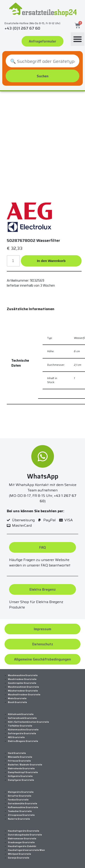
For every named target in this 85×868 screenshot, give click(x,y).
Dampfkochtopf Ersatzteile (23, 772)
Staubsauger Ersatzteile (21, 842)
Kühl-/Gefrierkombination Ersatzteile (28, 722)
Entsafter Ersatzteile (20, 796)
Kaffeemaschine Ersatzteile (23, 807)
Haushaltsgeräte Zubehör (22, 846)
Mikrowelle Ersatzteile (20, 757)
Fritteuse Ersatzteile (19, 761)
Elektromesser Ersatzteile (22, 839)
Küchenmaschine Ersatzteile (23, 730)
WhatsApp (43, 476)
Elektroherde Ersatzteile (21, 769)
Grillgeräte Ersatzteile (20, 776)
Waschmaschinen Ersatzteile (23, 687)
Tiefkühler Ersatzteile (20, 726)
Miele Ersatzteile (17, 698)
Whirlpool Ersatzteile (19, 854)
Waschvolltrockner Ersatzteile (24, 695)
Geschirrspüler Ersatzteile (22, 683)
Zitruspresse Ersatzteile (21, 815)
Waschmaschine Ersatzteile (23, 675)
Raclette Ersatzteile (19, 819)
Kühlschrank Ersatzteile (21, 714)
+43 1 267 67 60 (58, 498)
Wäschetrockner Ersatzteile (23, 691)
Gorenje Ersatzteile (19, 858)
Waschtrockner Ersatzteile (22, 679)
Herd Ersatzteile (17, 753)
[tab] (31, 309)
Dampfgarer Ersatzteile (21, 780)
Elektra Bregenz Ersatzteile (23, 741)
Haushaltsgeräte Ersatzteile (24, 831)
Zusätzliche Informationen (31, 309)
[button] (78, 39)
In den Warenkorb (51, 261)
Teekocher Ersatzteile (20, 811)
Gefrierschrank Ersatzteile (22, 718)
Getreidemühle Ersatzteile (23, 804)
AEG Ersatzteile (16, 737)
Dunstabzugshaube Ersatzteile (25, 835)
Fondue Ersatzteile (18, 800)
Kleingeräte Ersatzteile (21, 792)
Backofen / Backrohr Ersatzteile (25, 765)
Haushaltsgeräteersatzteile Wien (26, 850)
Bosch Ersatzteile (17, 702)
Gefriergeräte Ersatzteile (22, 734)
